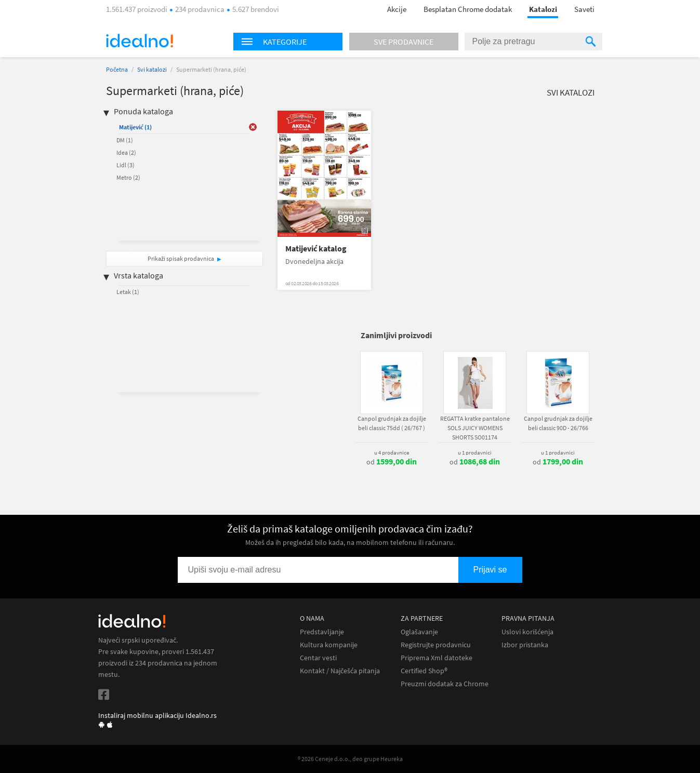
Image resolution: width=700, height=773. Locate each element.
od (392, 462)
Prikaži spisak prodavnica (181, 258)
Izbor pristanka (525, 645)
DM (125, 140)
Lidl (126, 165)
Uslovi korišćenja (527, 632)
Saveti (584, 9)
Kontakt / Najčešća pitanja (340, 671)
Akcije (397, 9)
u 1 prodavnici (475, 452)
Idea (126, 152)
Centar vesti (318, 658)
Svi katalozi (152, 69)
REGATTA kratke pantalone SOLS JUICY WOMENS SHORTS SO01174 (475, 428)
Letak (128, 292)
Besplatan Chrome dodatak (468, 9)
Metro (128, 177)
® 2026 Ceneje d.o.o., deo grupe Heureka (350, 759)
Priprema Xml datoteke (437, 658)
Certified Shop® (424, 671)
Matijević (135, 127)
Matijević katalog (316, 249)
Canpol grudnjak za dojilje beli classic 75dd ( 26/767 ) (392, 423)
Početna (117, 69)
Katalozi (543, 9)
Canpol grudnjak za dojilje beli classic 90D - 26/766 (558, 423)
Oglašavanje (419, 632)
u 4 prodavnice (392, 452)
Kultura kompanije (329, 645)
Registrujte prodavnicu (436, 645)
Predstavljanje (322, 632)
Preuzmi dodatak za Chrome (445, 684)
